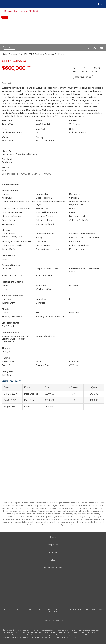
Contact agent (9, 48)
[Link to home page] (3, 4)
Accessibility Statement (65, 609)
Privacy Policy (35, 609)
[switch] (88, 48)
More (101, 4)
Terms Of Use (13, 609)
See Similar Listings (83, 77)
